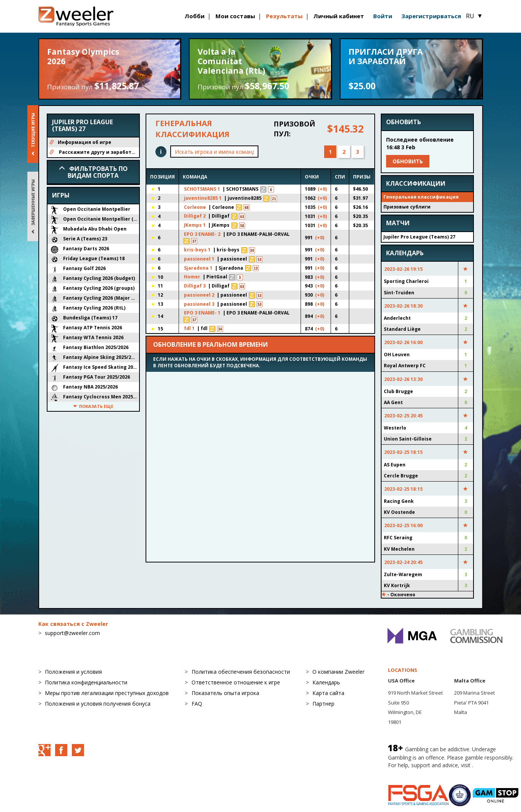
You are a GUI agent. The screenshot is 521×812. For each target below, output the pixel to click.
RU (474, 16)
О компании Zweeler (338, 672)
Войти (383, 16)
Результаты (284, 16)
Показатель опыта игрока (225, 693)
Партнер (323, 704)
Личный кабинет (339, 16)
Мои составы (235, 16)
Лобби (195, 16)
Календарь (326, 682)
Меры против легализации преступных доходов (107, 693)
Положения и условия (73, 672)
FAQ (197, 704)
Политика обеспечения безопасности (241, 672)
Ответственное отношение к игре (236, 682)
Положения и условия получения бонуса (98, 704)
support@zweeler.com (72, 633)
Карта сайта (328, 693)
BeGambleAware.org (413, 773)
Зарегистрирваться (431, 16)
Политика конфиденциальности (86, 682)
